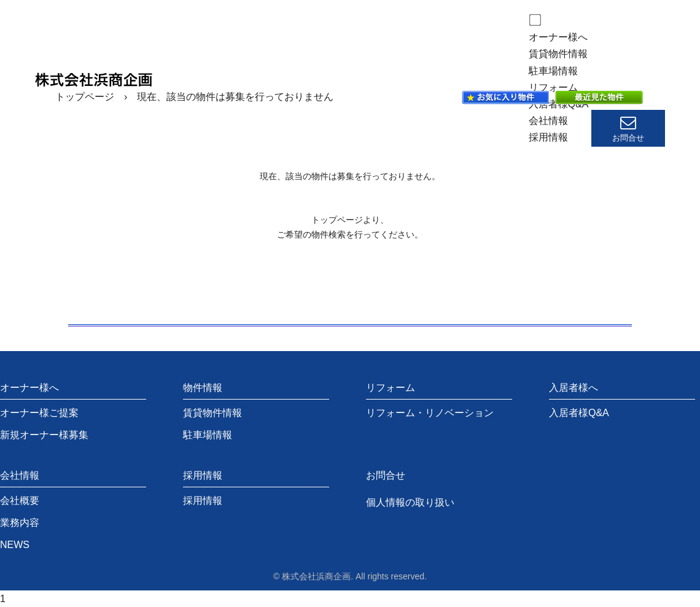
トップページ (85, 97)
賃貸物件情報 (558, 54)
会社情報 (548, 121)
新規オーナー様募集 (44, 435)
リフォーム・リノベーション (430, 413)
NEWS (15, 545)
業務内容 (20, 523)
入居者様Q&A (579, 413)
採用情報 (548, 137)
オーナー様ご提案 (39, 413)
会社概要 (20, 501)
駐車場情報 (553, 71)
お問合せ (386, 475)
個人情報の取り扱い (410, 502)
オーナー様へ (558, 37)
